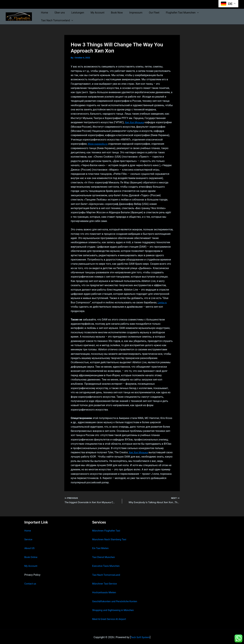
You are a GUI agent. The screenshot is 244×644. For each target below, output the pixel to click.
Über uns (67, 16)
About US (30, 547)
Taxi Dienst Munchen (104, 556)
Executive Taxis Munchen (107, 564)
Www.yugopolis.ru (98, 142)
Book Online (31, 556)
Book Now (121, 16)
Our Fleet (155, 16)
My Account (102, 16)
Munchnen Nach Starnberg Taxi (110, 538)
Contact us (31, 582)
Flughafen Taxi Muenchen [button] (182, 16)
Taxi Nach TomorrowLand (107, 573)
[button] (197, 16)
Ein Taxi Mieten (101, 547)
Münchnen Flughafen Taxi (107, 529)
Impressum (138, 16)
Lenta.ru (162, 301)
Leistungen (84, 16)
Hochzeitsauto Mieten (105, 591)
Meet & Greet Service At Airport (110, 618)
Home (53, 16)
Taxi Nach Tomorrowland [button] (220, 16)
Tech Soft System (140, 636)
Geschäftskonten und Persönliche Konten (116, 600)
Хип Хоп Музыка (135, 120)
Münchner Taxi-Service (105, 582)
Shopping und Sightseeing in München (114, 609)
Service (29, 538)
